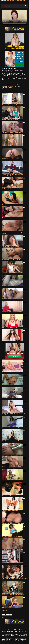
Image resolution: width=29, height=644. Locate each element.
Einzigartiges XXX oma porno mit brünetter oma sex (13, 523)
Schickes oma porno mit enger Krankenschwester (13, 549)
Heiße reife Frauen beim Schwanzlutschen (11, 287)
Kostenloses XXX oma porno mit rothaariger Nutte (13, 594)
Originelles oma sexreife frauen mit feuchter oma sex (14, 147)
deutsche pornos (18, 1)
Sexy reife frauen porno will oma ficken (11, 246)
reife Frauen (11, 87)
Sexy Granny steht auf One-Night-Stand (11, 313)
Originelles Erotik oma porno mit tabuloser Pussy (13, 274)
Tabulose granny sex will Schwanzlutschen (11, 455)
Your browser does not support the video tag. (14, 17)
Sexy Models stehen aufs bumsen (9, 373)
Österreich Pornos (10, 1)
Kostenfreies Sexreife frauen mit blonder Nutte (12, 481)
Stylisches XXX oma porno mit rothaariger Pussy (13, 105)
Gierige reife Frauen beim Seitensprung (11, 386)
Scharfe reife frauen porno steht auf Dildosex (12, 428)
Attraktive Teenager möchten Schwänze (11, 119)
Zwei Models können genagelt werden (10, 468)
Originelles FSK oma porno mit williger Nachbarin (13, 300)
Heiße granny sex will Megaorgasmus (10, 510)
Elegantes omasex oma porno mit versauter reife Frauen (14, 399)
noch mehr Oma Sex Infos (7, 81)
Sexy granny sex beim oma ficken (9, 328)
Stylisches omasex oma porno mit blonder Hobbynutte (14, 160)
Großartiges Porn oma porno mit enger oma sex (12, 205)
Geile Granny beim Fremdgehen (9, 496)
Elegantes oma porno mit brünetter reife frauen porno (14, 564)
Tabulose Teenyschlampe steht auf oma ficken (12, 536)
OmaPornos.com (8, 6)
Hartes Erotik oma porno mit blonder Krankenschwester (14, 342)
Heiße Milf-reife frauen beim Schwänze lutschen (12, 132)
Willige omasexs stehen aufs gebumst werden (12, 259)
